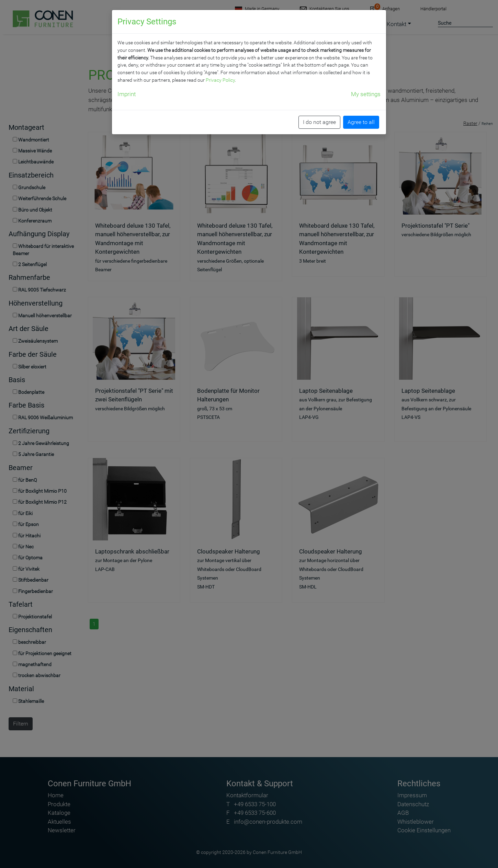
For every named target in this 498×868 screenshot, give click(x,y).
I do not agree (319, 122)
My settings (366, 94)
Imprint (127, 94)
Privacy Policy (220, 80)
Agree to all (361, 122)
